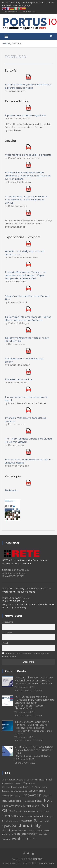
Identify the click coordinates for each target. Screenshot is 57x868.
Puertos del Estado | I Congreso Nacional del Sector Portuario (34, 680)
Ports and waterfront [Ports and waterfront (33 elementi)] (29, 816)
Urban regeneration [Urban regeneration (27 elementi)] (25, 834)
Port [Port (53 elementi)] (48, 800)
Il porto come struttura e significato (26, 115)
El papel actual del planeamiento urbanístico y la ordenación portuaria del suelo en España (28, 176)
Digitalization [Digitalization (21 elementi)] (41, 787)
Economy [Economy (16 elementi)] (6, 791)
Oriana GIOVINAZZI (25, 763)
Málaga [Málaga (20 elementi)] (39, 801)
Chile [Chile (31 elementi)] (27, 783)
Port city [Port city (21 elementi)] (18, 811)
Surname (7, 632)
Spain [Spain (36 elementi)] (7, 826)
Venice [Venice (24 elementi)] (6, 839)
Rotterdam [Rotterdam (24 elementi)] (26, 821)
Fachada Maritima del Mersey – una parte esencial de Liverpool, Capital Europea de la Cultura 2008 (25, 275)
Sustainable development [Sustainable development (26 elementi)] (18, 830)
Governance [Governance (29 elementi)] (37, 791)
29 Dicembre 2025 (24, 687)
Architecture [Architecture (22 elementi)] (9, 780)
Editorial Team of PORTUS (28, 691)
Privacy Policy (11, 863)
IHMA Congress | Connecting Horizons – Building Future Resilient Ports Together (34, 728)
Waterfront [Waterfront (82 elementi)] (24, 839)
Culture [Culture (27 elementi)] (28, 787)
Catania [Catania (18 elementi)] (18, 784)
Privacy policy (46, 863)
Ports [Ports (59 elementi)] (7, 816)
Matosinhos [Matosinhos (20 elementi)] (28, 801)
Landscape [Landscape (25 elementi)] (15, 801)
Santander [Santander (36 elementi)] (42, 820)
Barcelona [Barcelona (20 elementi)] (32, 780)
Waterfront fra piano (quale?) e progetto (28, 155)
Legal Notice (29, 863)
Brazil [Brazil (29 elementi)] (49, 779)
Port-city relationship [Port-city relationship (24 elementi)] (27, 806)
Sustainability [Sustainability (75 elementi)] (26, 826)
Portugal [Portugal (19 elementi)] (49, 817)
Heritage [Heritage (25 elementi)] (7, 796)
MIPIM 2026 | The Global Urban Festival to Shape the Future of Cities (34, 751)
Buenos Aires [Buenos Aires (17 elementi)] (8, 784)
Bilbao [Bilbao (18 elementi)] (41, 780)
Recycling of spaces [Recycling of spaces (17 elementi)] (10, 821)
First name (8, 622)
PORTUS (37, 859)
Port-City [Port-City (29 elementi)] (8, 806)
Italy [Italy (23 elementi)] (5, 801)
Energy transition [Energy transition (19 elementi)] (19, 791)
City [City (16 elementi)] (33, 784)
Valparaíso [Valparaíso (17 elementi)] (43, 834)
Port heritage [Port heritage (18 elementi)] (30, 811)
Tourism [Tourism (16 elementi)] (39, 831)
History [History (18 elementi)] (17, 796)
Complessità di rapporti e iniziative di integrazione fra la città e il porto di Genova (26, 200)
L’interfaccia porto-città (19, 379)
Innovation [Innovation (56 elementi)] (32, 795)
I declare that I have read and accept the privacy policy (25, 655)
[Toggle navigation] (6, 36)
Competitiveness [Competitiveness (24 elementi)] (12, 787)
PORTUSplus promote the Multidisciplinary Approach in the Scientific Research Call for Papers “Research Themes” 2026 (34, 703)
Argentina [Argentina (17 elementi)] (21, 780)
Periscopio (11, 490)
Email (5, 643)
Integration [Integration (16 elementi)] (47, 796)
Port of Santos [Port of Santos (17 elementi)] (43, 811)
